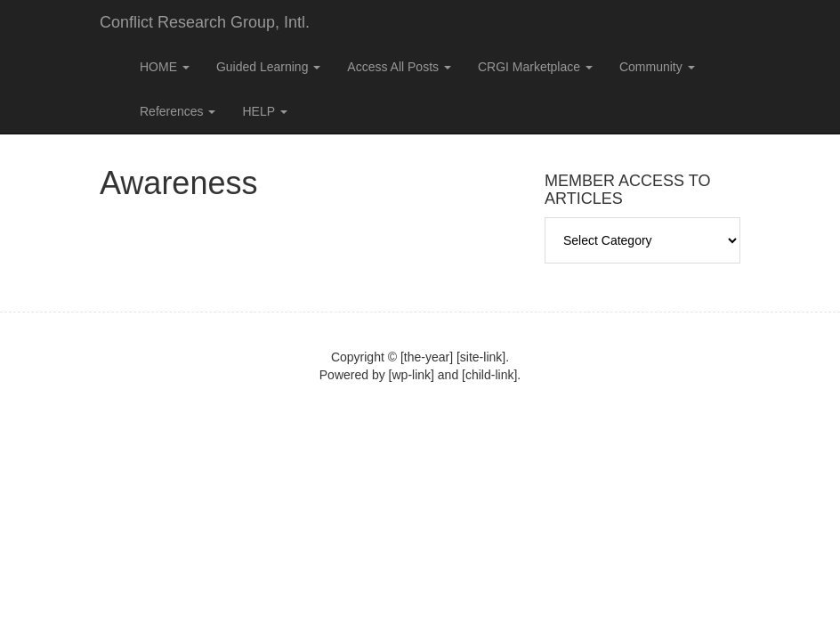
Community (657, 67)
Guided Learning (268, 67)
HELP (264, 111)
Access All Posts (399, 67)
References (178, 111)
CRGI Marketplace (535, 67)
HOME (165, 67)
